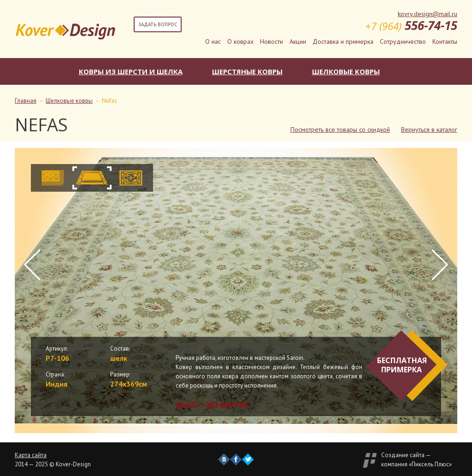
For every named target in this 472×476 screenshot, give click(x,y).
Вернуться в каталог (429, 129)
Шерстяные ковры (247, 71)
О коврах (240, 41)
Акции (298, 41)
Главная (26, 101)
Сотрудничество (403, 41)
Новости (271, 41)
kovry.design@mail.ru (428, 14)
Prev (32, 265)
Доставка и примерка (343, 41)
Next (440, 265)
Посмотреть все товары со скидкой (340, 129)
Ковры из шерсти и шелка (131, 71)
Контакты (445, 41)
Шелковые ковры (346, 71)
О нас (213, 41)
